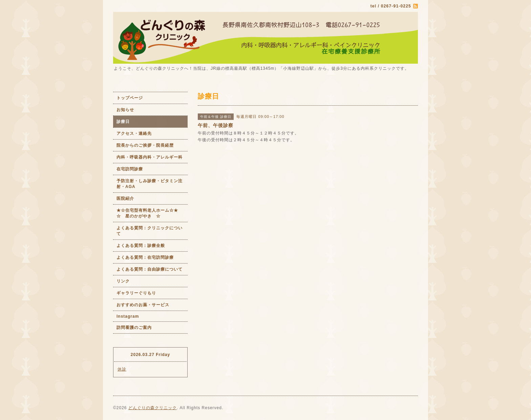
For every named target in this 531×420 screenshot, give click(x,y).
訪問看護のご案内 (134, 328)
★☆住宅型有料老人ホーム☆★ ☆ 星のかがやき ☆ (152, 213)
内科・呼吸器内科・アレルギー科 (150, 157)
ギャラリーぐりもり (136, 293)
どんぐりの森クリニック (153, 408)
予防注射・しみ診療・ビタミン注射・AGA (150, 184)
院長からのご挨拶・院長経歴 (145, 145)
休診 (122, 369)
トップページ (130, 98)
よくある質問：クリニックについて (150, 231)
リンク (123, 281)
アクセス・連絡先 (134, 133)
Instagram (128, 316)
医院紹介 (125, 198)
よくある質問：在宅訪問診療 (145, 257)
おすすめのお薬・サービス (143, 305)
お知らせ (125, 110)
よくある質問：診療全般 (141, 246)
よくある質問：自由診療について (150, 269)
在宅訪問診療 (130, 169)
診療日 (123, 122)
